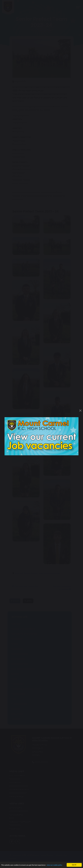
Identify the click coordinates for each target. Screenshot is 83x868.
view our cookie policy (54, 865)
